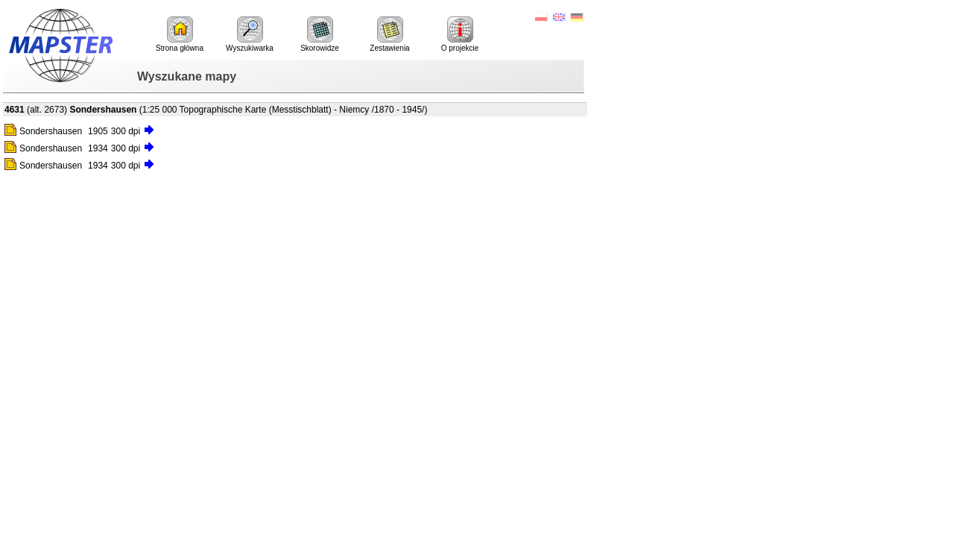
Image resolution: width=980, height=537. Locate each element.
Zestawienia (389, 34)
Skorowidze (320, 34)
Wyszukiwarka (250, 34)
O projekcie (460, 34)
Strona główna (180, 34)
